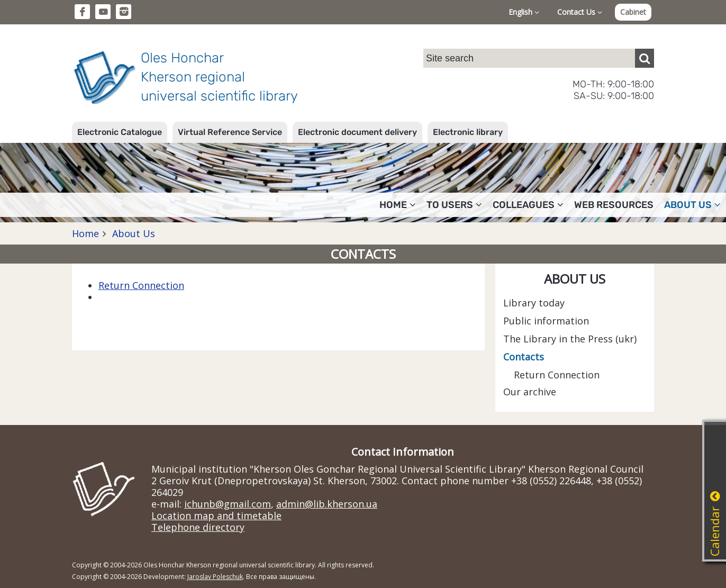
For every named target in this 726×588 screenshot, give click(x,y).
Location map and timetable (216, 515)
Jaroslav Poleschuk (215, 577)
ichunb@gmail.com (228, 504)
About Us (132, 233)
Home (85, 233)
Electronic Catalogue (120, 132)
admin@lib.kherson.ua (327, 504)
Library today (534, 303)
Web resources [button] (614, 205)
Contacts (524, 357)
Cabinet (633, 12)
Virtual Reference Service (230, 132)
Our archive (530, 392)
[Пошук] (645, 58)
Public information (546, 321)
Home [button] (398, 205)
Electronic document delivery (357, 132)
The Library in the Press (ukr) (570, 339)
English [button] (524, 12)
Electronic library (468, 132)
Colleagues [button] (528, 205)
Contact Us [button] (580, 12)
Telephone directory (198, 527)
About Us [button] (692, 205)
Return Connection (141, 285)
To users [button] (454, 205)
